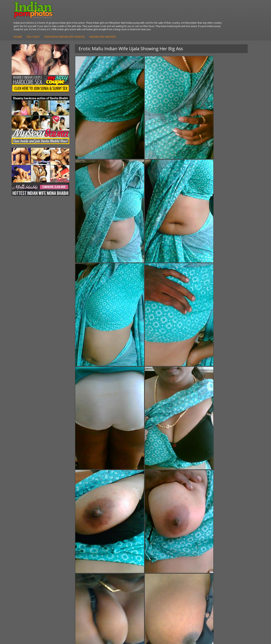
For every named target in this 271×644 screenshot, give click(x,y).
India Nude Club (193, 575)
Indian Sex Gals (152, 575)
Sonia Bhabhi (31, 568)
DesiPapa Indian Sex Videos (131, 20)
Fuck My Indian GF (114, 572)
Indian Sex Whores (154, 568)
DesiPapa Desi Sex (74, 575)
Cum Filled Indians (194, 572)
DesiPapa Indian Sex (75, 564)
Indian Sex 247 (192, 579)
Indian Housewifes (74, 579)
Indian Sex (69, 572)
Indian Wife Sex (233, 575)
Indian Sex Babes (154, 579)
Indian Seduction (153, 572)
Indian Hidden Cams (115, 568)
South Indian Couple (35, 579)
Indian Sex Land (193, 583)
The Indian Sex (232, 564)
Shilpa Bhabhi (31, 583)
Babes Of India (192, 568)
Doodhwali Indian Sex (237, 568)
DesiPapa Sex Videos (116, 564)
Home (84, 20)
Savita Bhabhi (31, 575)
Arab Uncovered (113, 583)
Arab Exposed (71, 568)
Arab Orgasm (191, 564)
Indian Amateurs (113, 575)
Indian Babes (111, 579)
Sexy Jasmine (31, 572)
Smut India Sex (233, 579)
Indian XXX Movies (235, 583)
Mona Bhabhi (31, 564)
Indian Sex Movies (169, 20)
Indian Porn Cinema (155, 564)
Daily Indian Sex (233, 572)
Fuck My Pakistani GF (76, 583)
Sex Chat (100, 20)
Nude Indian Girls (153, 583)
